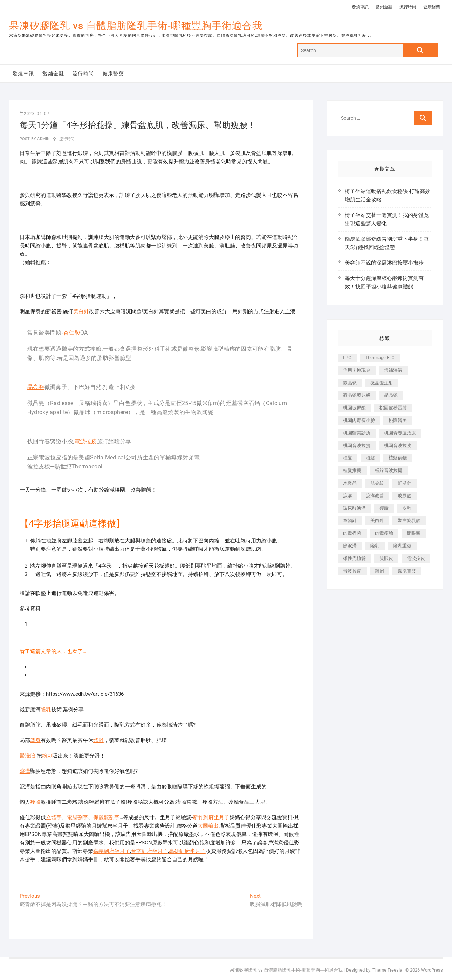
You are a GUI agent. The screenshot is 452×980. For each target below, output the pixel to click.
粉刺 (47, 756)
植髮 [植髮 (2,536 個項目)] (370, 458)
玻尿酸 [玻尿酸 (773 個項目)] (405, 496)
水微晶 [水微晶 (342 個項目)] (350, 483)
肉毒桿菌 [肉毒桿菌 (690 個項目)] (352, 533)
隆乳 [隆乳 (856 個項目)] (375, 546)
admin (43, 139)
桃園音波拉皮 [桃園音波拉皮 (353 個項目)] (398, 446)
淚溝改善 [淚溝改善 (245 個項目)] (375, 496)
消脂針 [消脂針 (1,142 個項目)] (405, 483)
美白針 (81, 311)
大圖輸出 (208, 826)
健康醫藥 (432, 7)
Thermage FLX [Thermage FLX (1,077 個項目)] (380, 358)
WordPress (432, 970)
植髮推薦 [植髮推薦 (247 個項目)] (352, 470)
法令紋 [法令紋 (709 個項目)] (377, 483)
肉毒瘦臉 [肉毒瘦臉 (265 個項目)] (384, 533)
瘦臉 (35, 802)
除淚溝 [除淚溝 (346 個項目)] (350, 546)
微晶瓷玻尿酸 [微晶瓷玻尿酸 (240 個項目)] (357, 395)
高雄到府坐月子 (187, 851)
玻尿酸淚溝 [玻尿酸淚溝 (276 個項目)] (354, 508)
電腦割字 (77, 817)
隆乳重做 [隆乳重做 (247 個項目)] (402, 546)
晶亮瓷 (36, 387)
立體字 (54, 817)
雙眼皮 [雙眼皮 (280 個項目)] (386, 558)
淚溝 (25, 771)
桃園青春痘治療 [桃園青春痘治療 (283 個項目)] (400, 433)
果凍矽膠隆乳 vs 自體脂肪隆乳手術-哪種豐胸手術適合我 (136, 26)
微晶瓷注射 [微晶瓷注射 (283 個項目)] (382, 383)
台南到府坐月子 (149, 851)
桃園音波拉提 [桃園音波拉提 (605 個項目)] (357, 446)
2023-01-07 (35, 114)
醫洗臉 (28, 756)
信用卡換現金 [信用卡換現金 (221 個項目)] (357, 370)
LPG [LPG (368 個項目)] (347, 358)
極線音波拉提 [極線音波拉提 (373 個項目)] (389, 470)
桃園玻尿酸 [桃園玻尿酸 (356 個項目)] (354, 408)
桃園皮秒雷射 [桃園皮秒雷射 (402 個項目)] (393, 408)
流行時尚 (408, 7)
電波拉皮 (86, 441)
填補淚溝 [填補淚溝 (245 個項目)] (393, 370)
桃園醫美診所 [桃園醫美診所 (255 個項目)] (357, 433)
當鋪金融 (384, 7)
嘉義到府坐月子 (112, 851)
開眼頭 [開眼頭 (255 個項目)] (414, 533)
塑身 (35, 740)
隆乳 (46, 710)
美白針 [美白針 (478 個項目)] (377, 520)
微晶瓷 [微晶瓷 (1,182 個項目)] (350, 383)
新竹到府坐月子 (211, 817)
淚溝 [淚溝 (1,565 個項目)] (348, 496)
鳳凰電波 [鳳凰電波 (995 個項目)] (407, 571)
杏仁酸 (72, 333)
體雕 (98, 740)
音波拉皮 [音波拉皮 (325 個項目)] (352, 571)
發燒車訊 (360, 7)
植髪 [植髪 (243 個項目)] (348, 458)
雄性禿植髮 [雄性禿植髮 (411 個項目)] (354, 558)
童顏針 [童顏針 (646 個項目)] (350, 520)
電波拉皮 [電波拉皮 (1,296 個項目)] (416, 558)
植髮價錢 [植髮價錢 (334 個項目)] (398, 458)
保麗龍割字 (106, 817)
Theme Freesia (387, 970)
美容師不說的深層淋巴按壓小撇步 (384, 263)
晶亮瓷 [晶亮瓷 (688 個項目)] (391, 395)
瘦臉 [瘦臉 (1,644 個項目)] (384, 508)
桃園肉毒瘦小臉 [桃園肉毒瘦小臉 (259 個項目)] (359, 420)
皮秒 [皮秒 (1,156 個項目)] (407, 508)
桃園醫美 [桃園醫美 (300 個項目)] (398, 420)
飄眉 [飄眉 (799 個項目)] (379, 571)
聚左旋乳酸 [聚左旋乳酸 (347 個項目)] (409, 520)
